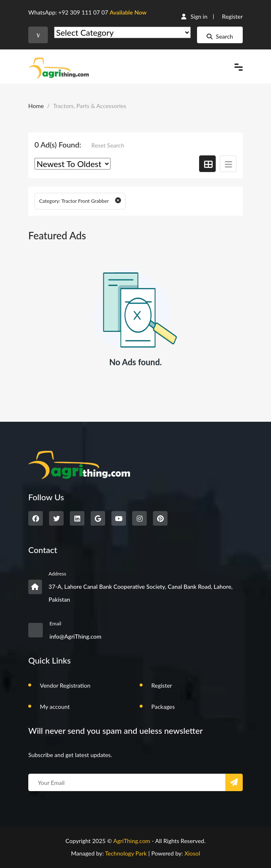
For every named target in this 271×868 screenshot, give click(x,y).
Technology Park (126, 853)
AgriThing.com (132, 841)
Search (220, 36)
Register (232, 16)
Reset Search (108, 145)
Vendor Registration (65, 685)
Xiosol (192, 853)
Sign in (194, 16)
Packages (163, 707)
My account (55, 707)
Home (36, 106)
